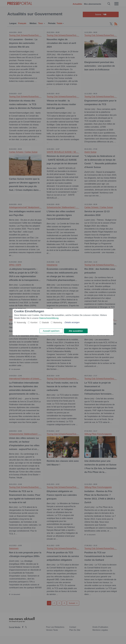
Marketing (58, 322)
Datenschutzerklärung (49, 318)
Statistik (45, 322)
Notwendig (21, 322)
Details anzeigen (72, 322)
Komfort (34, 322)
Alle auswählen (76, 331)
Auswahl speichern (51, 331)
